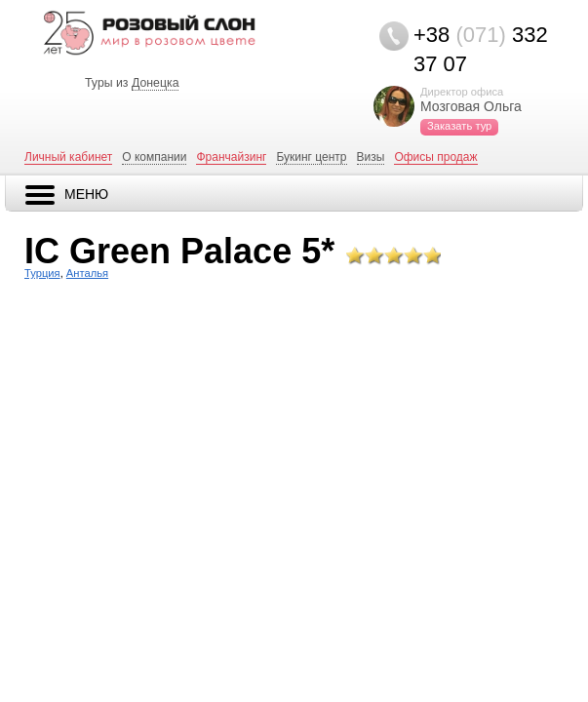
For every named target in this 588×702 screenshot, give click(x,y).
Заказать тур (459, 126)
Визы (371, 157)
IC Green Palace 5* (179, 251)
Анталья (87, 273)
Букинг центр (311, 157)
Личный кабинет (68, 157)
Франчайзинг (231, 157)
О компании (154, 157)
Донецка (156, 83)
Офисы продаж (435, 157)
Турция (42, 273)
